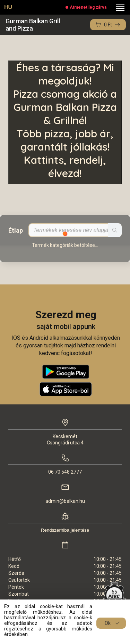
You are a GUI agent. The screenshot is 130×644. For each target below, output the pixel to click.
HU (8, 7)
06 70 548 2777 (65, 472)
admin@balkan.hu (65, 501)
